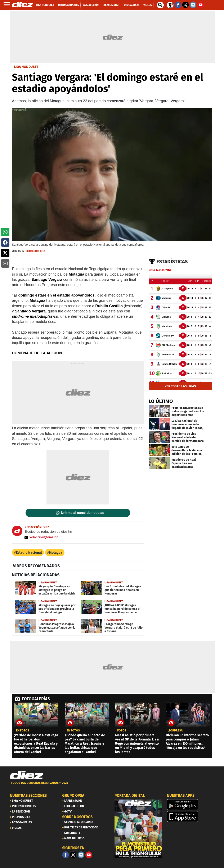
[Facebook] (66, 855)
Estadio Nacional (29, 553)
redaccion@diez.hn (41, 537)
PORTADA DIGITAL (130, 796)
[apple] (191, 816)
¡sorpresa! (176, 731)
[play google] (191, 805)
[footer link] (112, 785)
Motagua (56, 553)
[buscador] (160, 5)
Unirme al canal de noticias (82, 513)
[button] (5, 232)
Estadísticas (172, 262)
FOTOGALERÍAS (36, 699)
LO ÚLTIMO (161, 401)
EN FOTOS (23, 731)
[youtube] (89, 855)
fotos (122, 731)
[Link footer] (27, 775)
